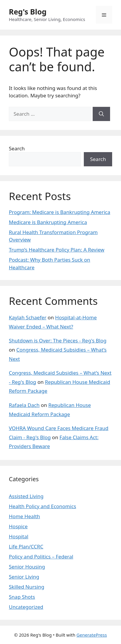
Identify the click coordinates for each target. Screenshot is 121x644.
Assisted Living (26, 496)
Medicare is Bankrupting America (48, 222)
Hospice (18, 526)
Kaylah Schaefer (28, 317)
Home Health (24, 516)
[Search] (101, 114)
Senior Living (24, 577)
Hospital (19, 536)
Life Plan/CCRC (26, 546)
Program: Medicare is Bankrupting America (59, 212)
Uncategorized (26, 607)
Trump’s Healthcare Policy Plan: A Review (57, 250)
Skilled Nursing (27, 587)
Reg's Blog (28, 12)
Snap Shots (22, 597)
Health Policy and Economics (42, 506)
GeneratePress (92, 635)
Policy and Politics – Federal (41, 557)
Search (17, 148)
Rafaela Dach (24, 405)
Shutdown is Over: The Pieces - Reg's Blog (58, 340)
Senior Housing (27, 567)
